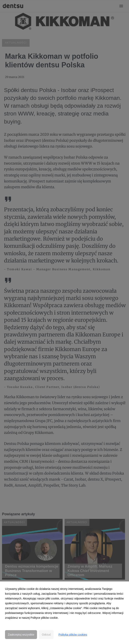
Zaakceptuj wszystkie (21, 635)
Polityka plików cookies (73, 635)
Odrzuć (46, 635)
